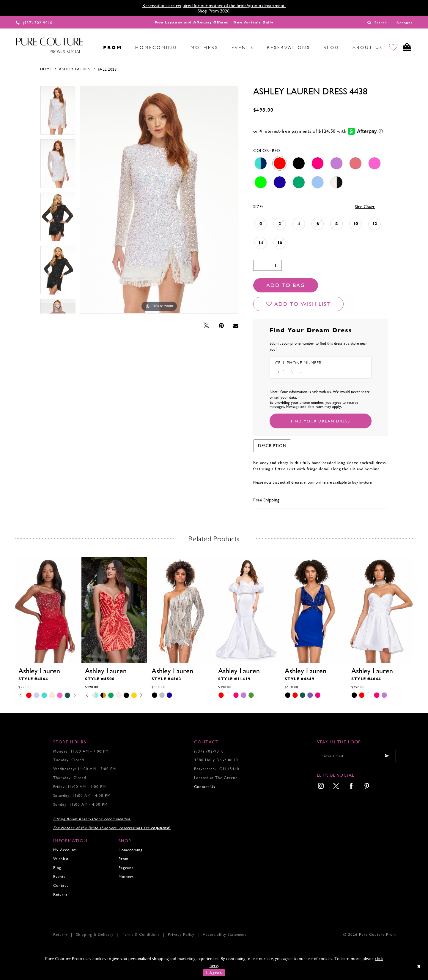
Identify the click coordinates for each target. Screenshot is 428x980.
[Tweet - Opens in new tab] (206, 326)
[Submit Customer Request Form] (321, 421)
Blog (57, 868)
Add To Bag (286, 285)
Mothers (126, 877)
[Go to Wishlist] (393, 48)
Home (46, 70)
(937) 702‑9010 (209, 752)
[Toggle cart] (407, 48)
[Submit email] (387, 756)
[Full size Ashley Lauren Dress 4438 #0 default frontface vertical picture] (159, 200)
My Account (64, 850)
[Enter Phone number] (301, 372)
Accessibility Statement (224, 935)
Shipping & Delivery (95, 935)
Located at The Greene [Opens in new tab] (216, 778)
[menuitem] (90, 48)
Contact (61, 886)
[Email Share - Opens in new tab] (236, 326)
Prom (123, 859)
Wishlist (61, 859)
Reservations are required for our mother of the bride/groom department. (214, 5)
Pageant (126, 868)
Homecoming (131, 850)
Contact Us (205, 787)
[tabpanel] (58, 113)
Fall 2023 (107, 70)
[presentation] (48, 610)
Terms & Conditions (141, 935)
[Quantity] (267, 266)
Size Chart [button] (365, 207)
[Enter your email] (356, 756)
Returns (60, 895)
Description (272, 446)
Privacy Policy (181, 935)
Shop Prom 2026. (214, 11)
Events (59, 877)
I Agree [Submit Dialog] (214, 973)
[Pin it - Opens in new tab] (221, 326)
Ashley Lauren (75, 70)
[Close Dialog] (419, 966)
